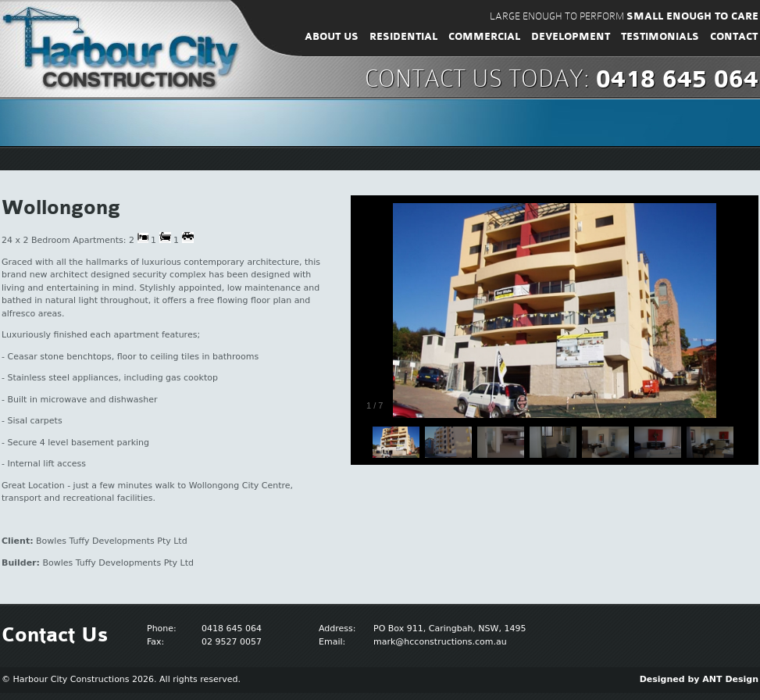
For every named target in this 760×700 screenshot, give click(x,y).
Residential (403, 37)
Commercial (484, 37)
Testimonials (660, 37)
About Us (332, 37)
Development (571, 37)
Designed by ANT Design (699, 679)
